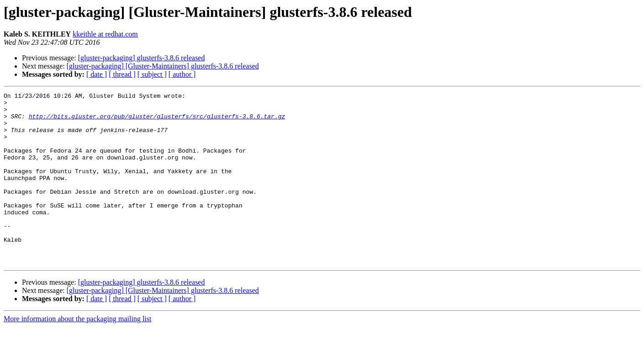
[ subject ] (152, 74)
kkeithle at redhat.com (105, 34)
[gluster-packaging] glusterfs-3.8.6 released (142, 58)
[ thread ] (122, 74)
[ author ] (182, 74)
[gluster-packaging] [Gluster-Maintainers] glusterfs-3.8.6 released (163, 66)
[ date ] (97, 74)
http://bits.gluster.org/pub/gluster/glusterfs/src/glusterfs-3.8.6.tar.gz (157, 122)
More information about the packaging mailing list (77, 353)
